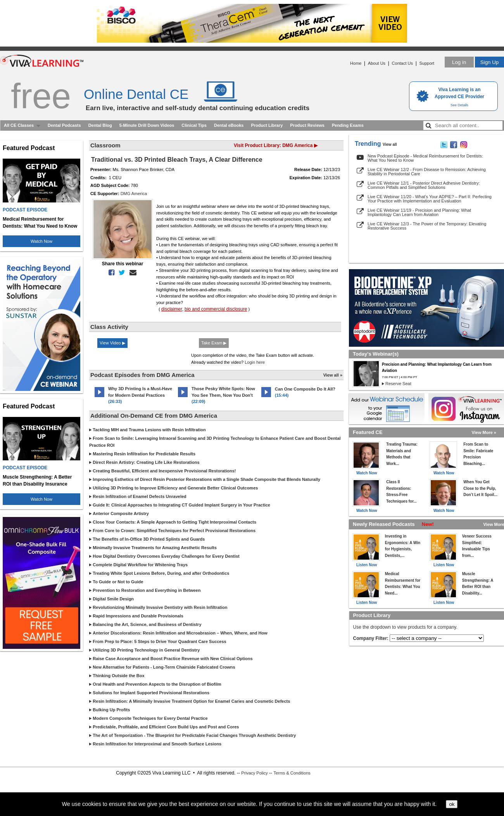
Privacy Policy (254, 773)
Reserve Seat (398, 384)
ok (452, 804)
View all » (333, 375)
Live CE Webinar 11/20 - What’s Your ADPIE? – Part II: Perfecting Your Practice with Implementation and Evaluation (430, 199)
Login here (255, 362)
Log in (459, 62)
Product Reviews (307, 125)
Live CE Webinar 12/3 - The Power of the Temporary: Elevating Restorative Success (427, 226)
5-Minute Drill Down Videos (147, 125)
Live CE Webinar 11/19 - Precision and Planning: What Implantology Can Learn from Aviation (419, 212)
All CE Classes (19, 125)
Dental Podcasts (64, 125)
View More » (484, 432)
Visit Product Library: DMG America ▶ (276, 145)
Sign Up (489, 62)
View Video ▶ (112, 343)
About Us (377, 63)
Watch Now (41, 241)
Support (427, 63)
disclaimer (172, 309)
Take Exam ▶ (214, 343)
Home (356, 63)
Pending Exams (348, 125)
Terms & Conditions (292, 773)
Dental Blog (100, 125)
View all (390, 144)
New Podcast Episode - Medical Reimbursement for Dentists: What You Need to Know (425, 158)
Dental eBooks (229, 125)
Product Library (267, 125)
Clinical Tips (194, 125)
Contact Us (402, 63)
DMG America (134, 194)
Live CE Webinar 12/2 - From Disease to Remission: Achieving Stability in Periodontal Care (427, 172)
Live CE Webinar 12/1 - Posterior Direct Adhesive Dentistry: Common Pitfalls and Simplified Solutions (424, 185)
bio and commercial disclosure (216, 309)
